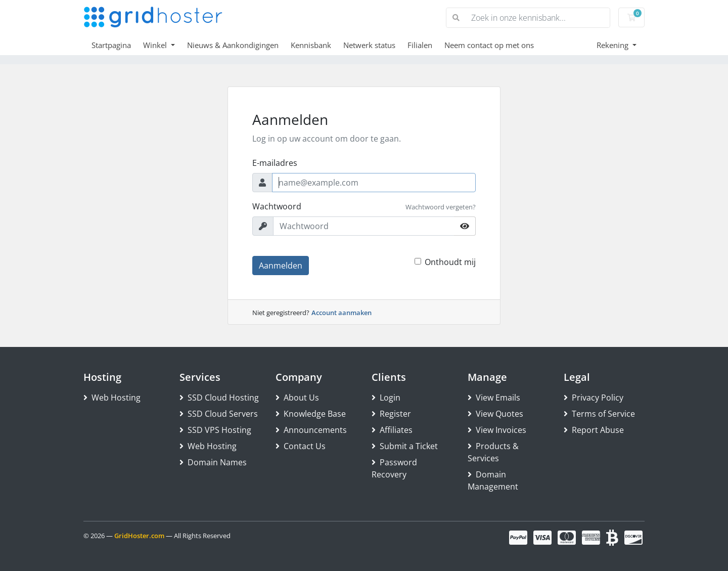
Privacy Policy (594, 398)
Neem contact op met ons (489, 45)
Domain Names (213, 462)
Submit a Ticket (405, 446)
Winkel (156, 45)
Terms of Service (599, 414)
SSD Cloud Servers (219, 414)
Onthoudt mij (450, 262)
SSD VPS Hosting (215, 430)
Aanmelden (281, 266)
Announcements (311, 430)
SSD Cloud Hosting (219, 398)
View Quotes (495, 414)
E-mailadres (275, 163)
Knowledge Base (311, 414)
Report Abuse (594, 430)
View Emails (494, 398)
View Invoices (497, 430)
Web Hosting (112, 398)
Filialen (420, 45)
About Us (297, 398)
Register (391, 414)
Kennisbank (311, 45)
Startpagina (111, 45)
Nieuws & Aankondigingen (233, 45)
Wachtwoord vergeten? (441, 207)
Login (386, 398)
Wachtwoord (277, 206)
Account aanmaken (342, 313)
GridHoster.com (139, 536)
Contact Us (301, 446)
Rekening (613, 45)
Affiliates (392, 430)
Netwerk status (369, 45)
